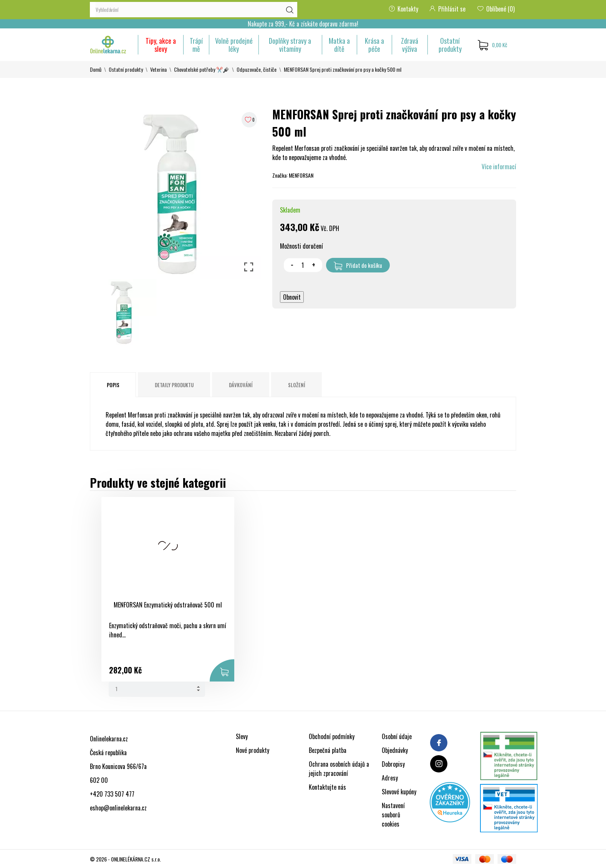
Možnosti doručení (301, 246)
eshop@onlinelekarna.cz (118, 808)
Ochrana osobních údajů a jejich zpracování (339, 769)
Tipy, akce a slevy (161, 45)
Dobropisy (393, 764)
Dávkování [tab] (241, 385)
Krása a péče (374, 45)
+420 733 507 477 (112, 794)
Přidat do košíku (358, 266)
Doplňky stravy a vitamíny (290, 45)
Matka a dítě (339, 45)
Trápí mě (196, 45)
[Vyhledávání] (194, 10)
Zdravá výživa (410, 45)
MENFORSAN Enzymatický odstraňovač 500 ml (142, 609)
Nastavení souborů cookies (393, 815)
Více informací (499, 167)
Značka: (280, 175)
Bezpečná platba (328, 750)
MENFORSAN (301, 175)
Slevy (242, 736)
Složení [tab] (297, 385)
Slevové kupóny (399, 792)
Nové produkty (252, 750)
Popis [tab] (113, 385)
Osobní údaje (397, 736)
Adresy (390, 778)
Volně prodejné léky (234, 45)
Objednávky (395, 750)
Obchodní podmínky (332, 736)
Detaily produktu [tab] (174, 385)
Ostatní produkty (450, 45)
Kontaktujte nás (327, 787)
